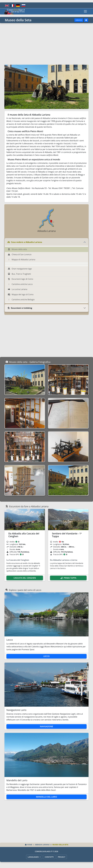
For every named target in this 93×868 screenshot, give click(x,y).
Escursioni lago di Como (20, 279)
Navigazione (46, 726)
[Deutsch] (18, 5)
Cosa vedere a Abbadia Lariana (25, 242)
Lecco (47, 656)
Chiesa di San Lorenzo (20, 254)
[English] (7, 5)
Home (28, 845)
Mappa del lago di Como (21, 294)
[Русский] (23, 5)
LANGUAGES (33, 857)
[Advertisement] (46, 44)
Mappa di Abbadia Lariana (21, 260)
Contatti (49, 857)
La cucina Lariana (17, 289)
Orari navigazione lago (20, 269)
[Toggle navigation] (85, 11)
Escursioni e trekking (20, 308)
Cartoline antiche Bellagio (21, 300)
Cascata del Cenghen (25, 578)
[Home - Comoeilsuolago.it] (15, 11)
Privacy (62, 857)
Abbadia (79, 20)
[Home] (86, 20)
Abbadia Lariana (42, 845)
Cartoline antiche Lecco (20, 284)
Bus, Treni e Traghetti (19, 274)
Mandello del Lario (46, 797)
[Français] (12, 5)
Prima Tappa (68, 578)
